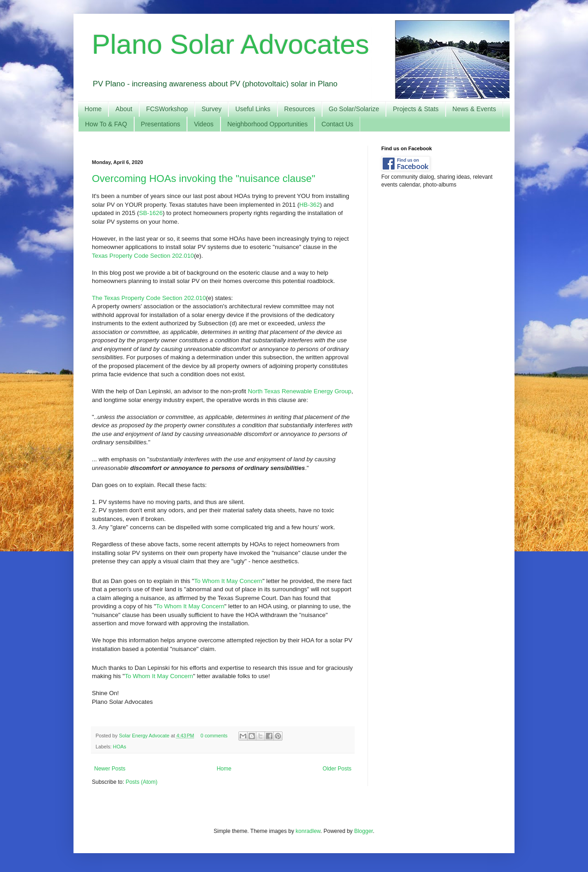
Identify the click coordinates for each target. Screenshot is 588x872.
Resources (300, 109)
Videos (204, 124)
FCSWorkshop (167, 109)
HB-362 (310, 205)
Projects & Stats (416, 109)
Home (93, 109)
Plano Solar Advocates (231, 44)
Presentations (161, 124)
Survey (212, 109)
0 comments (214, 736)
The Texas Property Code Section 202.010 (149, 298)
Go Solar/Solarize (354, 109)
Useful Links (253, 109)
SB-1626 (151, 213)
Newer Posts (110, 769)
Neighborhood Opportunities (268, 124)
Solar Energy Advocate (145, 736)
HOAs (120, 747)
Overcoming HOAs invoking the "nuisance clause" (204, 178)
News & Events (474, 109)
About (124, 109)
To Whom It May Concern (228, 581)
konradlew (308, 831)
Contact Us (337, 124)
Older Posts (337, 769)
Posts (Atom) (141, 782)
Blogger (364, 831)
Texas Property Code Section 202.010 (143, 256)
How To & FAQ (106, 124)
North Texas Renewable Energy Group (300, 391)
